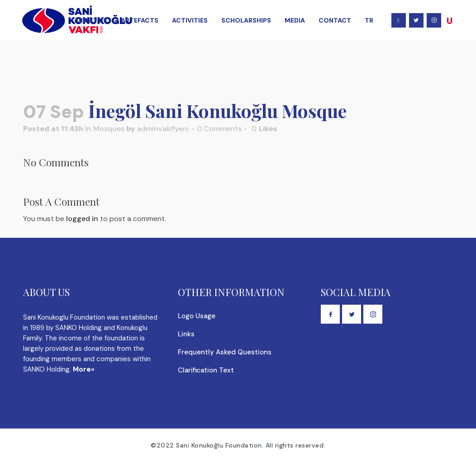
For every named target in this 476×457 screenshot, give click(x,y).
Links (186, 334)
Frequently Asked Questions (225, 352)
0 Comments (219, 129)
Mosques (109, 129)
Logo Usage (197, 316)
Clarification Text (206, 370)
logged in (82, 219)
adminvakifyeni (163, 129)
